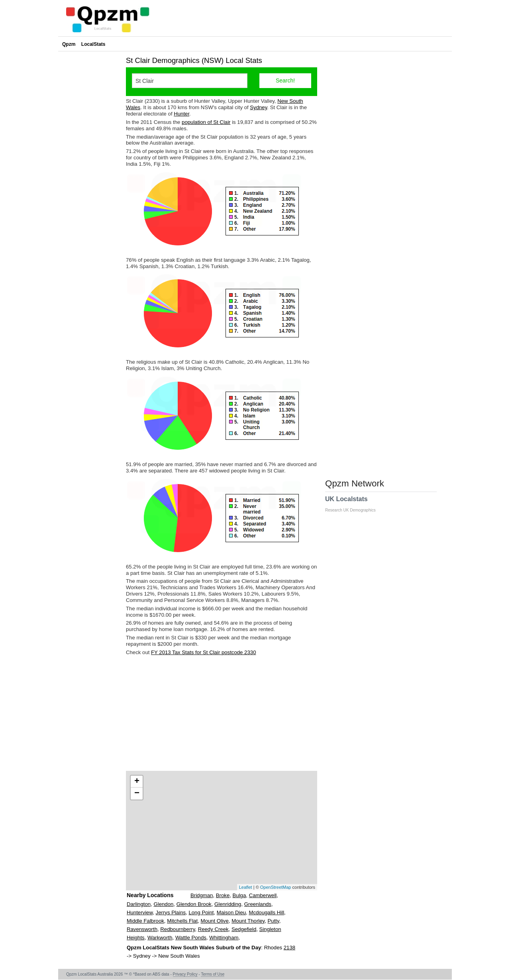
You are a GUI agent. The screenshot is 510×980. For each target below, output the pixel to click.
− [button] (137, 794)
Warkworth (160, 938)
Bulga (239, 895)
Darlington (139, 904)
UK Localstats (354, 504)
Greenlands (258, 904)
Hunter (181, 114)
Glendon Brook (194, 904)
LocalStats (93, 44)
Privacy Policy (185, 974)
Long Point (201, 912)
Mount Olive (214, 921)
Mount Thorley (248, 921)
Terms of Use (213, 974)
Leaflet (246, 887)
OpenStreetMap (276, 887)
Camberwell (263, 895)
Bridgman (202, 895)
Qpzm (69, 44)
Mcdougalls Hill (266, 912)
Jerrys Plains (171, 912)
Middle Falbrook (145, 921)
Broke (223, 895)
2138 (289, 948)
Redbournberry (178, 929)
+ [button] (137, 782)
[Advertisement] (222, 713)
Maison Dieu (231, 912)
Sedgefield (244, 929)
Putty (274, 921)
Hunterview (140, 912)
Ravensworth (142, 929)
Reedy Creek (213, 929)
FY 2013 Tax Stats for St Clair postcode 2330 (203, 652)
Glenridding (228, 904)
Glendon (163, 904)
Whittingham (224, 938)
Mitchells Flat (182, 921)
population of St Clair (206, 122)
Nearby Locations (150, 895)
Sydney (258, 107)
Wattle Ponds (191, 938)
